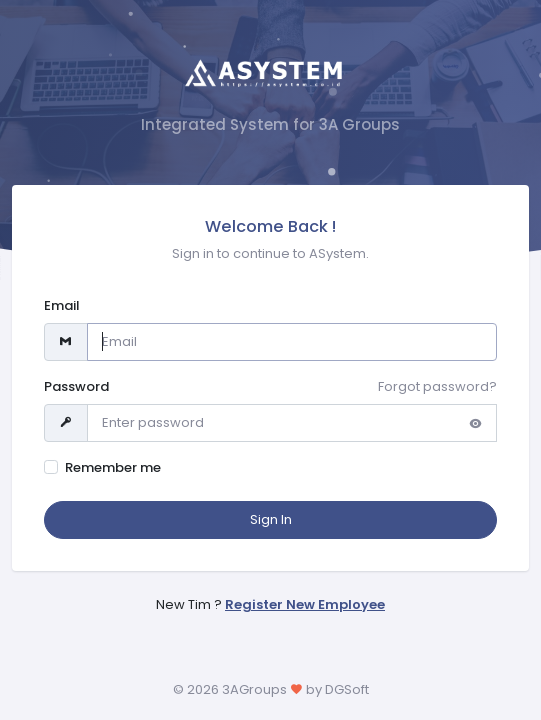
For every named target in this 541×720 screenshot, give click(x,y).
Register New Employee (305, 604)
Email (62, 305)
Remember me (113, 467)
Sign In (271, 519)
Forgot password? (437, 386)
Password (76, 386)
